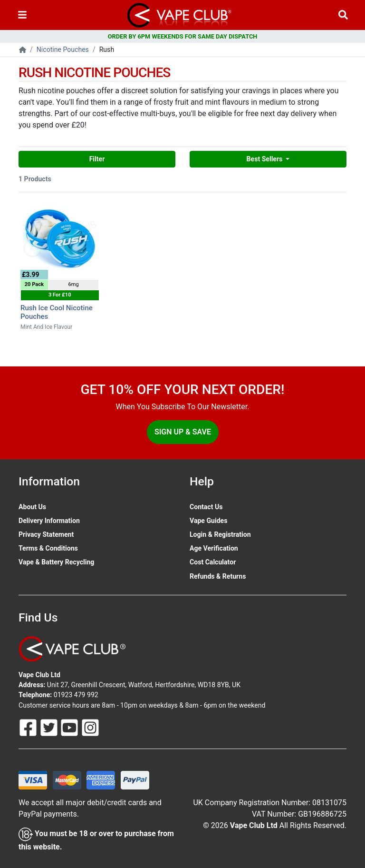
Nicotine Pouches (63, 49)
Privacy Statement (46, 534)
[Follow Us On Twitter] (50, 727)
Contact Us (206, 507)
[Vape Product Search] (343, 15)
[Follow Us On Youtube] (70, 727)
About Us (32, 507)
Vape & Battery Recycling (56, 562)
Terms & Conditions (48, 548)
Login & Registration (220, 534)
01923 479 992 (76, 695)
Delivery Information (49, 521)
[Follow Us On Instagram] (90, 727)
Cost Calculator (213, 562)
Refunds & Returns (218, 576)
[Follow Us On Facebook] (29, 727)
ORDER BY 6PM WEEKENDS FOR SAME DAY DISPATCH (183, 36)
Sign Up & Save (183, 432)
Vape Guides (208, 521)
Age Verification (214, 548)
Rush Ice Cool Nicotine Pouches (57, 312)
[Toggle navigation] (22, 15)
